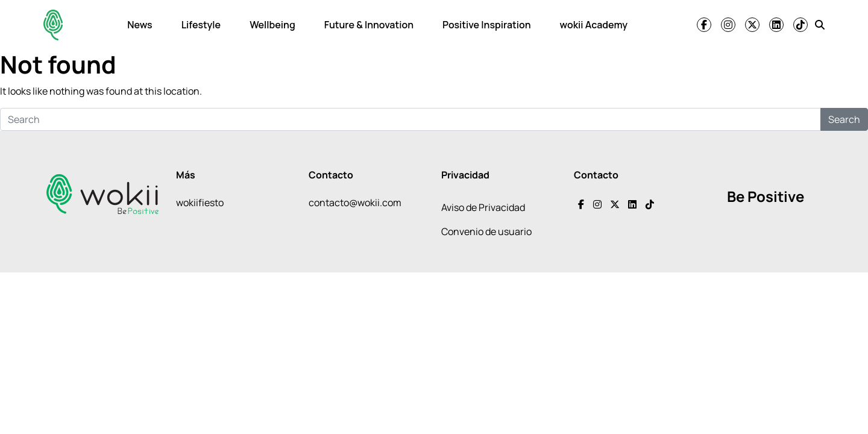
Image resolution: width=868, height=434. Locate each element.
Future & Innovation (369, 25)
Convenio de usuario (486, 231)
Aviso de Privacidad (483, 207)
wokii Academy (594, 25)
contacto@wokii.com (355, 203)
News (140, 25)
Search (844, 119)
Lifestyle (201, 25)
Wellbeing (272, 25)
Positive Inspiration (487, 25)
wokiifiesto (200, 203)
